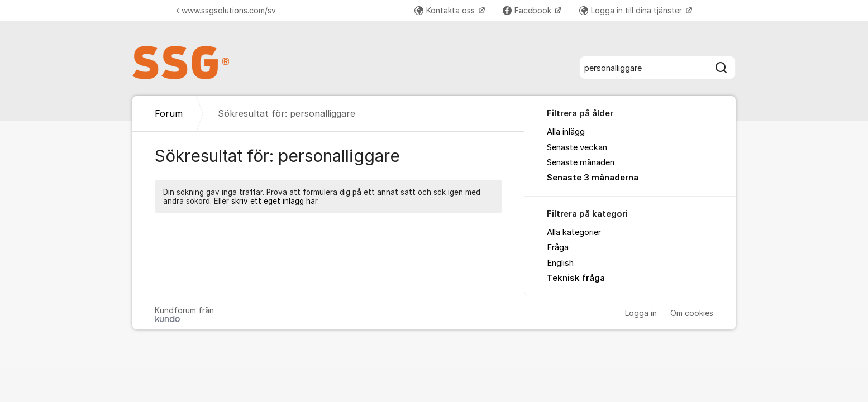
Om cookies (692, 313)
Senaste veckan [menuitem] (577, 147)
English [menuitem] (560, 263)
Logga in (641, 313)
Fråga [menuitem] (558, 247)
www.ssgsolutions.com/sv (226, 10)
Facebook (528, 10)
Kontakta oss (446, 10)
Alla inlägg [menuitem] (566, 132)
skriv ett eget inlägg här (274, 201)
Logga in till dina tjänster (632, 10)
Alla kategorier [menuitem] (574, 232)
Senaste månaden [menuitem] (581, 162)
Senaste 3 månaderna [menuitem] (593, 178)
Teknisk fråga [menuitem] (576, 278)
